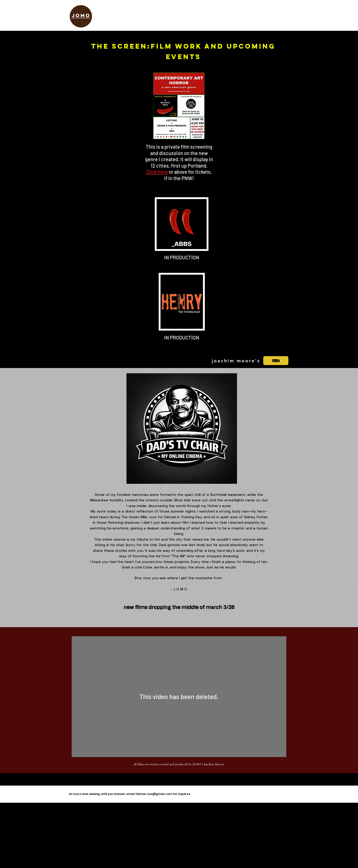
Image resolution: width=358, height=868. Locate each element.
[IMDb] (276, 361)
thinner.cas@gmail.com (154, 794)
